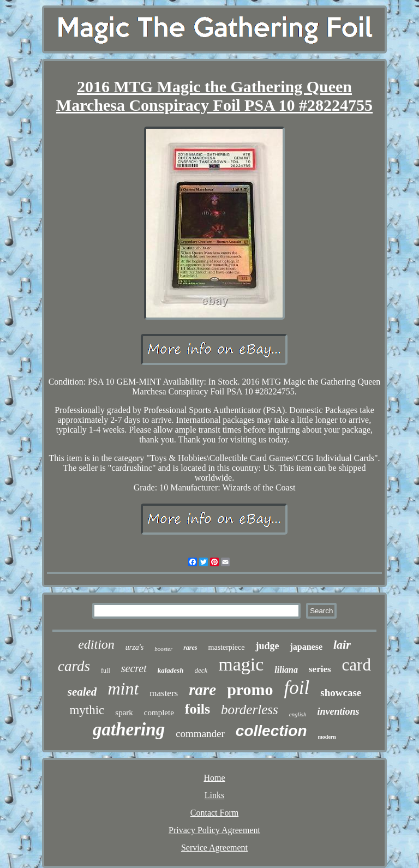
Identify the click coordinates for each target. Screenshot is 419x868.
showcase (341, 693)
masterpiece (227, 647)
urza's (134, 647)
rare (202, 690)
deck (201, 670)
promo (250, 689)
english (298, 714)
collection (271, 731)
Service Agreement (214, 848)
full (106, 671)
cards (74, 666)
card (357, 665)
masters (164, 693)
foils (197, 709)
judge (267, 646)
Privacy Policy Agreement (214, 830)
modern (327, 737)
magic (241, 664)
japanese (306, 647)
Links (214, 795)
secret (134, 668)
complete (159, 713)
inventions (338, 711)
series (320, 669)
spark (124, 713)
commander (200, 734)
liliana (286, 670)
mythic (87, 710)
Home (214, 778)
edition (96, 644)
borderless (250, 710)
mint (123, 689)
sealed (82, 692)
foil (297, 688)
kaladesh (171, 670)
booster (163, 649)
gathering (129, 729)
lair (342, 645)
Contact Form (214, 813)
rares (190, 648)
